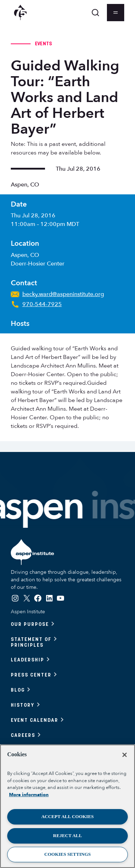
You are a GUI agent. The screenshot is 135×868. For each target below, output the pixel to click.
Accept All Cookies (68, 816)
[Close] (125, 755)
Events (44, 43)
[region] (67, 806)
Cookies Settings (67, 854)
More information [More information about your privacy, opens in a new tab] (29, 795)
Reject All (67, 835)
